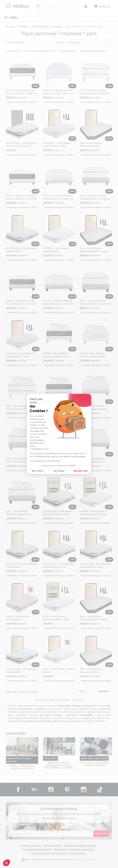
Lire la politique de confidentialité (45, 461)
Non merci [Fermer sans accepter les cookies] (37, 471)
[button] (6, 863)
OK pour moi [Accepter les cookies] (81, 471)
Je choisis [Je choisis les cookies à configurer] (59, 471)
